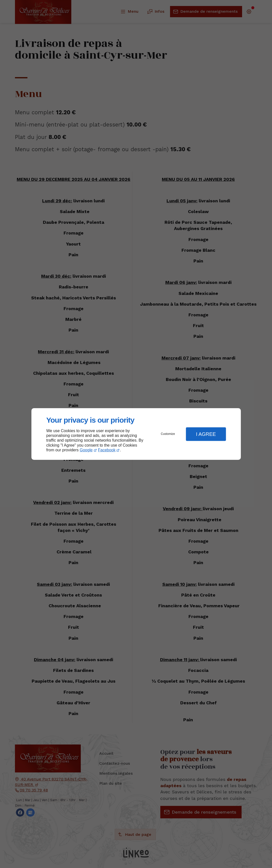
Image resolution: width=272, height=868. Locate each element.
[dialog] (136, 434)
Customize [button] (168, 434)
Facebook (107, 450)
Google (86, 450)
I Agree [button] (206, 434)
